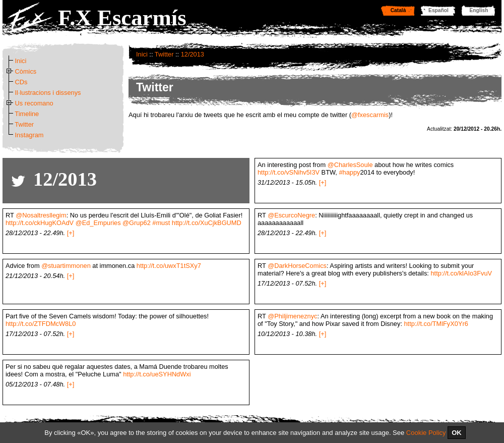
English (479, 10)
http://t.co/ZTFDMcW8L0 (41, 324)
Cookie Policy (426, 433)
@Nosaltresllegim (41, 215)
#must (161, 223)
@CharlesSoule (350, 165)
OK (457, 433)
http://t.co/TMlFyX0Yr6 (436, 324)
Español (438, 10)
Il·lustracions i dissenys (48, 93)
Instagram (29, 135)
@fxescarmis (370, 115)
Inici (142, 54)
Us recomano (34, 103)
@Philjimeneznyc (292, 316)
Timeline (27, 114)
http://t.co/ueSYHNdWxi (157, 374)
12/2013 (193, 54)
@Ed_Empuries (98, 223)
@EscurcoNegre (291, 215)
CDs (21, 82)
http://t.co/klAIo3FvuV (461, 273)
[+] (323, 182)
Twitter (164, 54)
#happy (349, 172)
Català (398, 10)
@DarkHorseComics (297, 266)
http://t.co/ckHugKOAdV (40, 223)
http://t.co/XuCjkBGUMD (207, 223)
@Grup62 (137, 223)
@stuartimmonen (66, 266)
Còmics (26, 71)
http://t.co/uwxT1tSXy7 (169, 266)
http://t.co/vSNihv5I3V (289, 172)
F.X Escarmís (122, 18)
